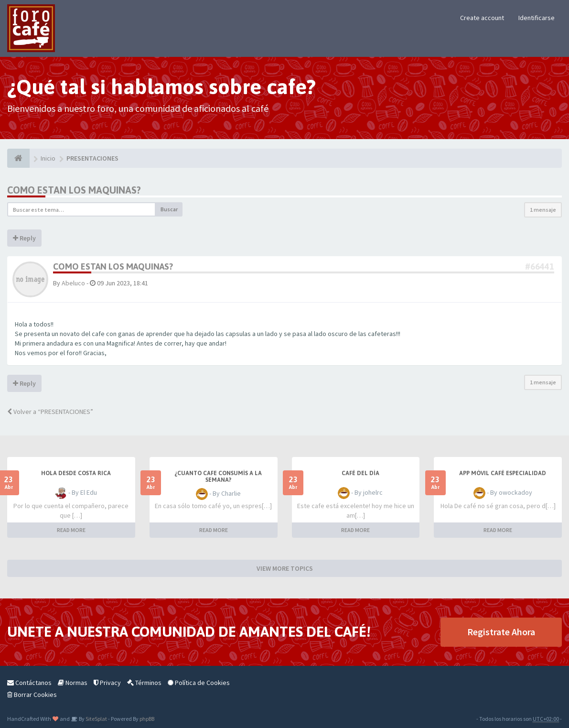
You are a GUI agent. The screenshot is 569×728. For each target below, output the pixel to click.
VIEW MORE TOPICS (285, 568)
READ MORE (71, 530)
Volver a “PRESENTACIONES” (50, 412)
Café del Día (360, 473)
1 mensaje (543, 210)
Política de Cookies (199, 683)
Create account (482, 18)
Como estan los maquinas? (74, 190)
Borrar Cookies (32, 695)
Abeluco (73, 283)
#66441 (540, 266)
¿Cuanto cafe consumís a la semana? (218, 477)
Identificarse (537, 18)
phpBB (147, 719)
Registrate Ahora (501, 632)
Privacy (107, 683)
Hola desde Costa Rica (76, 473)
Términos (144, 683)
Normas (73, 683)
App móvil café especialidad (503, 473)
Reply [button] (24, 238)
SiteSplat (96, 719)
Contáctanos (29, 683)
